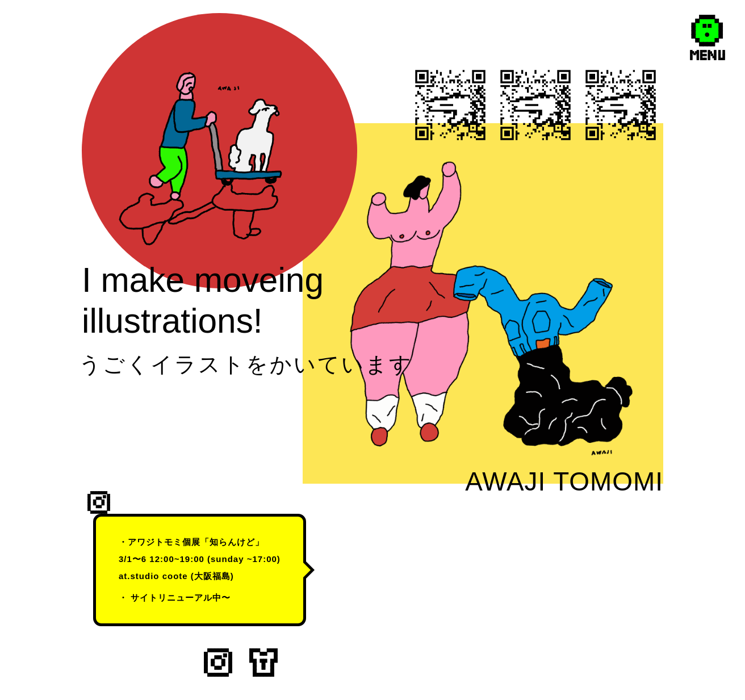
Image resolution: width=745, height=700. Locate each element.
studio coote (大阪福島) (182, 576)
